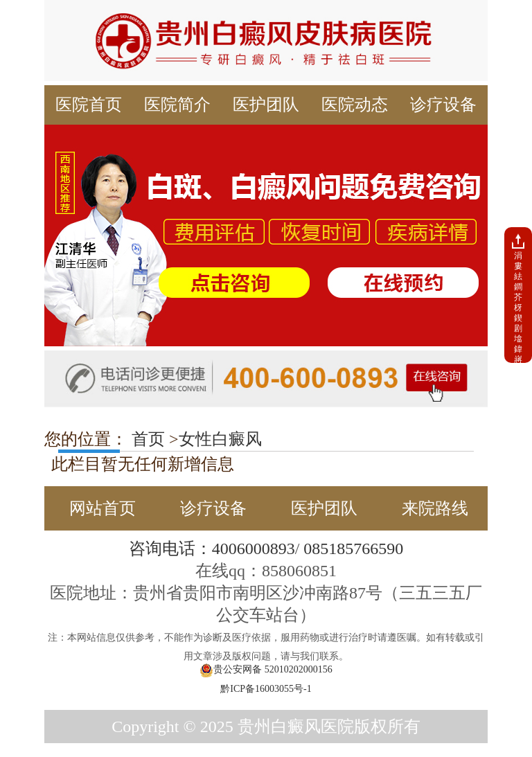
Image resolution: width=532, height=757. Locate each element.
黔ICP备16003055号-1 (266, 689)
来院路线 (435, 508)
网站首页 (103, 508)
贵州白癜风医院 (296, 727)
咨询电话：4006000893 (212, 549)
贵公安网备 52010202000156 (266, 670)
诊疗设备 (443, 105)
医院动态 (355, 105)
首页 (146, 439)
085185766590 (353, 549)
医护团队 (266, 105)
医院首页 (89, 105)
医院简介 (177, 105)
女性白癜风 (220, 439)
